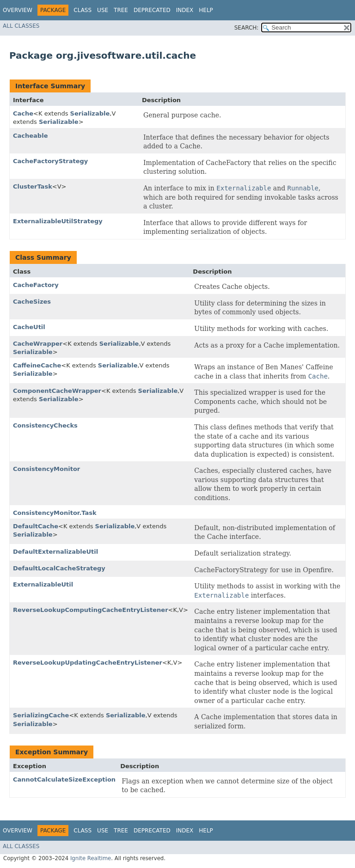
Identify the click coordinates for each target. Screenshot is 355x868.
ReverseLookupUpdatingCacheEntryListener (88, 663)
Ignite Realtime (91, 858)
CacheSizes (32, 302)
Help (206, 10)
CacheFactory (36, 285)
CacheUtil (29, 327)
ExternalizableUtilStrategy (58, 221)
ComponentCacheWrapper (57, 391)
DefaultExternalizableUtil (55, 552)
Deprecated (152, 10)
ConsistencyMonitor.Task (55, 513)
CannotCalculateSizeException (64, 779)
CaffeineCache (37, 365)
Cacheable (30, 136)
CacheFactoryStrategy (50, 161)
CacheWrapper (38, 344)
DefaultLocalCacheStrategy (59, 568)
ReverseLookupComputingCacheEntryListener (91, 610)
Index (185, 10)
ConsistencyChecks (45, 425)
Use (103, 10)
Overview (18, 10)
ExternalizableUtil (43, 584)
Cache (23, 113)
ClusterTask (33, 186)
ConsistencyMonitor (46, 469)
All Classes (21, 26)
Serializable (90, 113)
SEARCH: (247, 28)
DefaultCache (36, 526)
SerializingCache (41, 715)
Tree (121, 10)
